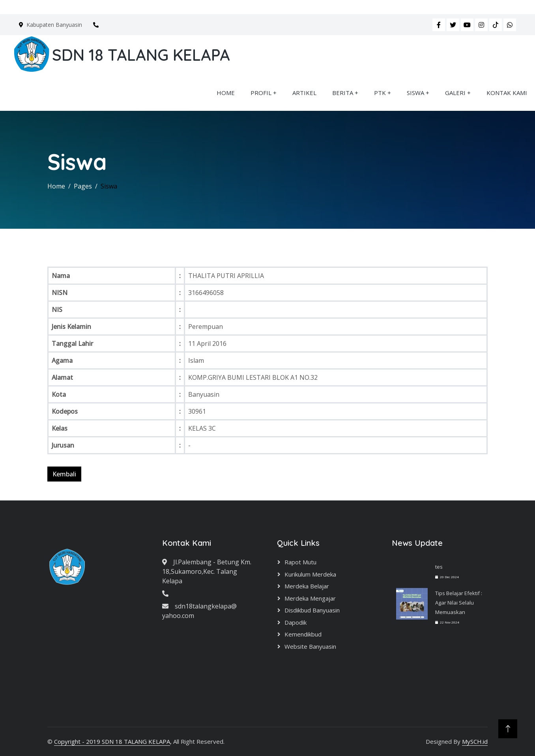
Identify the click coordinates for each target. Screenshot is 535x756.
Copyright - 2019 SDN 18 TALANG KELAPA (112, 741)
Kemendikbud (303, 634)
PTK (380, 93)
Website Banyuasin (310, 646)
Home (56, 186)
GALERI (455, 93)
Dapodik (296, 622)
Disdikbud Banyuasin (312, 610)
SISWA (415, 93)
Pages (83, 186)
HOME (226, 93)
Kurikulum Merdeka (310, 574)
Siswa (109, 186)
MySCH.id (475, 741)
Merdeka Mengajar (310, 598)
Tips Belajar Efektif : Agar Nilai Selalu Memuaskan (459, 603)
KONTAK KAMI (507, 93)
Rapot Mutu (300, 562)
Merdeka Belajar (307, 586)
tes (439, 567)
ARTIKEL (304, 93)
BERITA (343, 93)
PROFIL (261, 93)
